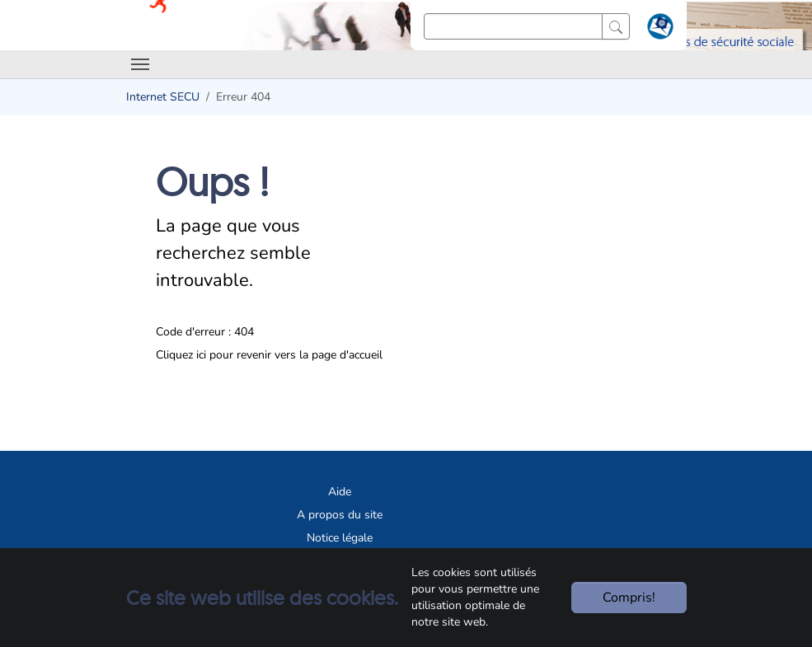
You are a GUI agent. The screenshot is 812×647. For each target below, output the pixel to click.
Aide (340, 492)
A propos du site (340, 515)
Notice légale (340, 538)
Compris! (629, 598)
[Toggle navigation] (140, 64)
